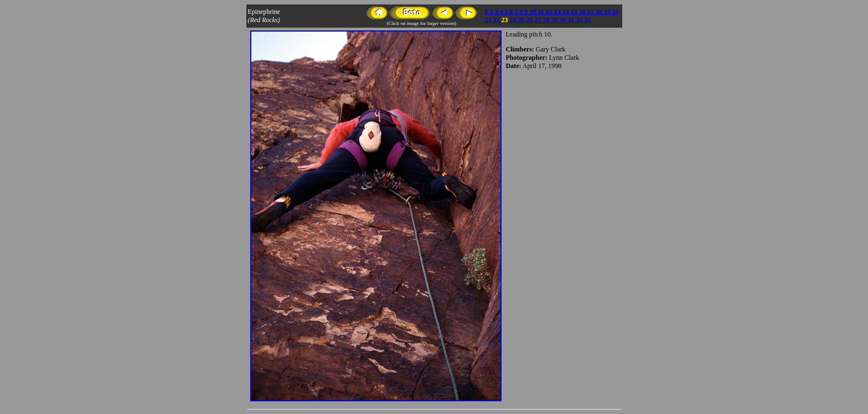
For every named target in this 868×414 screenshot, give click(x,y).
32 (580, 20)
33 (588, 20)
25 (522, 20)
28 (547, 20)
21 (489, 20)
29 (556, 20)
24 (514, 20)
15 (575, 12)
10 (534, 12)
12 (550, 12)
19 (608, 12)
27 (539, 20)
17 (591, 12)
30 (564, 20)
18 (600, 12)
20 (616, 12)
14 (567, 12)
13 (558, 12)
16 (583, 12)
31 (572, 20)
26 (531, 20)
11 (542, 12)
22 (497, 20)
